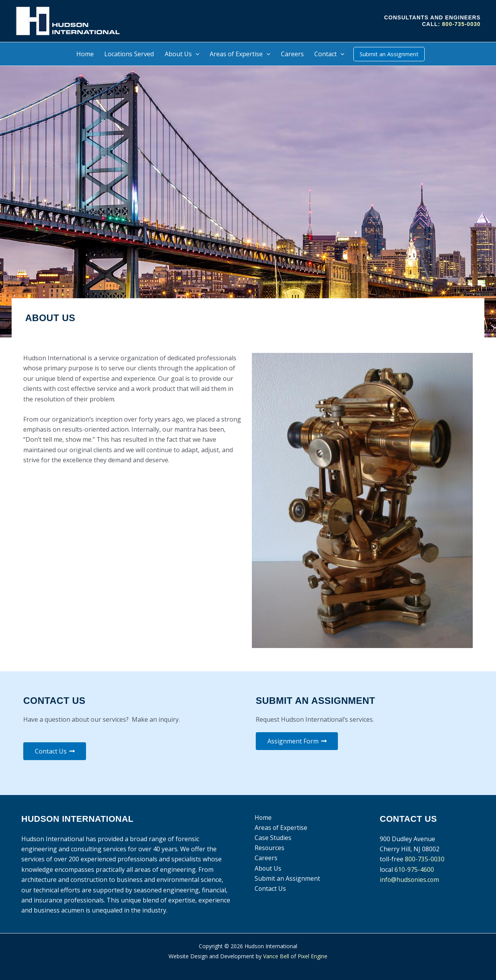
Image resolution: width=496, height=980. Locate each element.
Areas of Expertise (280, 828)
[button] (196, 54)
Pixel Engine (313, 956)
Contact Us (270, 889)
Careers (265, 858)
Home (263, 818)
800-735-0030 (461, 24)
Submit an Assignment (287, 879)
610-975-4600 (414, 869)
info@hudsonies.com (410, 880)
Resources (269, 848)
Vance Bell (276, 956)
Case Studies (272, 838)
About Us (267, 869)
